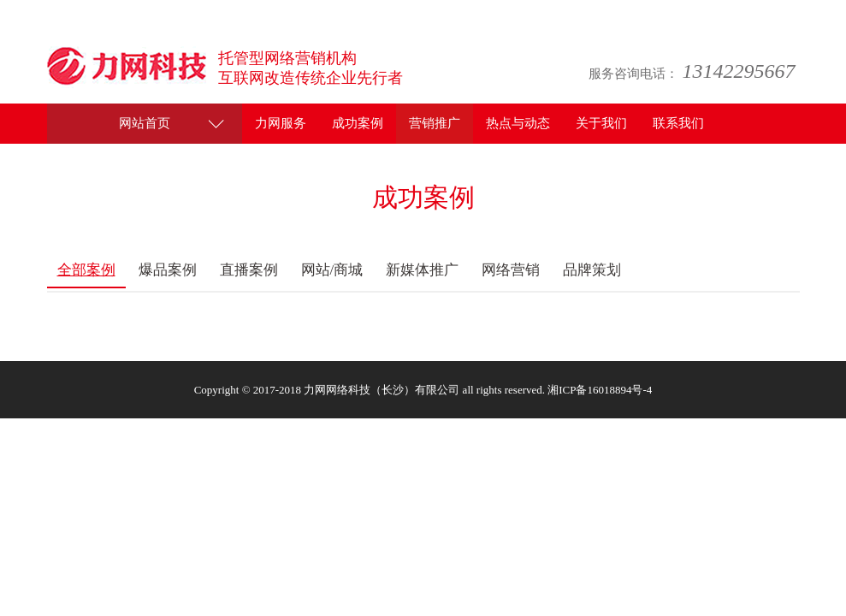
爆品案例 (168, 270)
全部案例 (86, 270)
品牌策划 (592, 270)
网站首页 (145, 123)
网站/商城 (332, 270)
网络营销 (511, 270)
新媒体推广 (422, 270)
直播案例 (249, 270)
